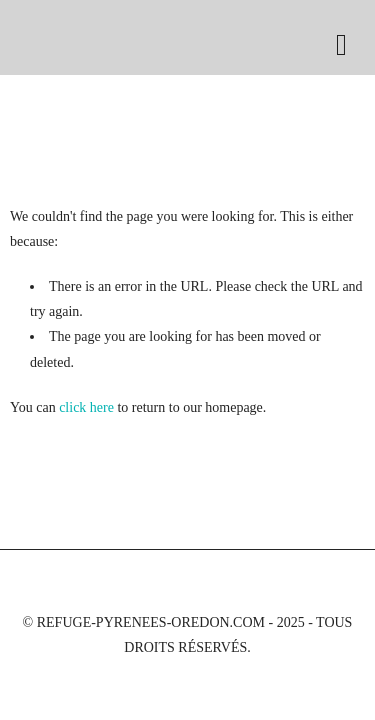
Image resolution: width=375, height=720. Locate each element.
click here (86, 407)
